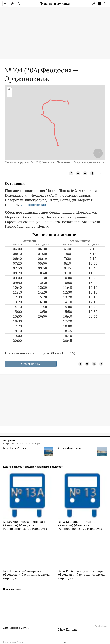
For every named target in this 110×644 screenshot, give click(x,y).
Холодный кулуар (16, 611)
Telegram (62, 626)
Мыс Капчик (68, 613)
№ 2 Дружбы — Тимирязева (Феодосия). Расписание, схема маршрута (26, 558)
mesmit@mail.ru (66, 630)
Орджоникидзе (33, 205)
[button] (9, 90)
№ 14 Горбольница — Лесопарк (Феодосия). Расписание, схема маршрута (81, 558)
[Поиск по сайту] (19, 4)
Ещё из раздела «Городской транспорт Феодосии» (33, 467)
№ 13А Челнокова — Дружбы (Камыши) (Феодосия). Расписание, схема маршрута (25, 509)
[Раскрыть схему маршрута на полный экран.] (98, 153)
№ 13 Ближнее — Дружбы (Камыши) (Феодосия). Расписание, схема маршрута (80, 509)
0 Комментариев (31, 364)
